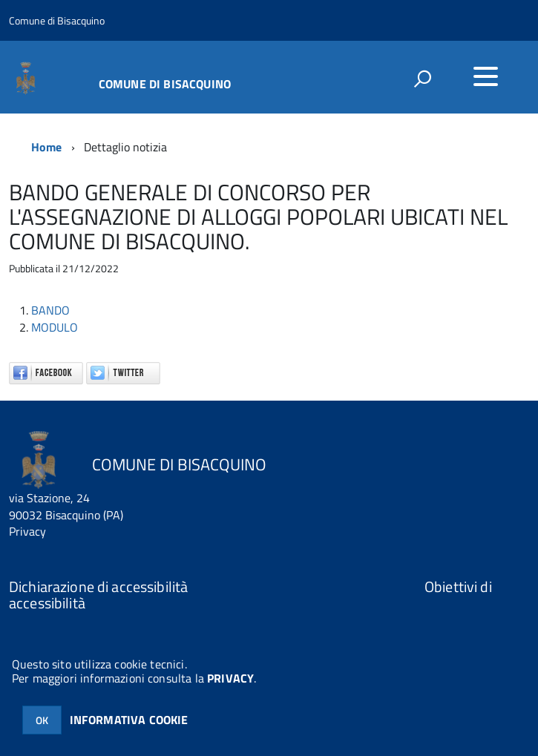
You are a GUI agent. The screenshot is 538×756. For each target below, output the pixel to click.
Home (47, 147)
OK (42, 720)
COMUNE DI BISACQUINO (165, 82)
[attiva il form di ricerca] (422, 79)
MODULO (55, 327)
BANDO (50, 310)
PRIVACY (230, 678)
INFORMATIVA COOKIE (129, 720)
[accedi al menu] (485, 76)
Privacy (27, 531)
